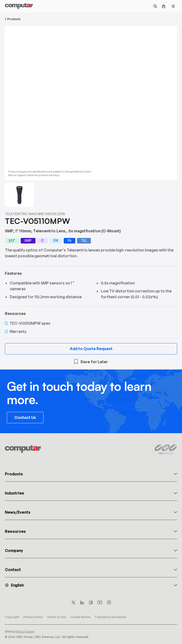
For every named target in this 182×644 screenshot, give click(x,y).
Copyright (12, 617)
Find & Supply (25, 632)
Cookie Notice (80, 617)
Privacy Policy (33, 617)
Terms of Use (56, 617)
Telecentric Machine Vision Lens (35, 214)
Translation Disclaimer (110, 617)
